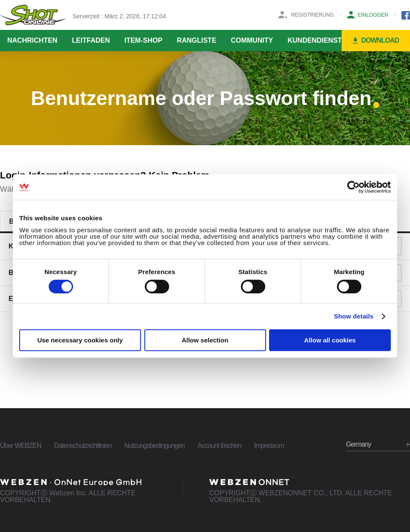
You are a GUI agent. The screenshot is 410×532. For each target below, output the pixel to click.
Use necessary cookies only (80, 340)
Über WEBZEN (21, 446)
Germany (359, 444)
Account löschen (219, 446)
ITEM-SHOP (143, 40)
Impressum (269, 446)
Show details (354, 316)
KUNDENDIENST (315, 40)
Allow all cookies (330, 340)
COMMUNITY (252, 40)
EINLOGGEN (373, 15)
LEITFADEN (91, 40)
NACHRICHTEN (32, 40)
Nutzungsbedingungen (154, 446)
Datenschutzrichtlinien (83, 446)
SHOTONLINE (33, 15)
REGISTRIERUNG (313, 15)
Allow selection (205, 340)
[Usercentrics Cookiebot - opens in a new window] (353, 187)
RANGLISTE (196, 40)
